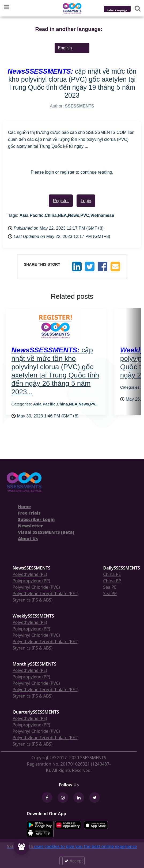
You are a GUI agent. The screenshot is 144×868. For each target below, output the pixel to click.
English (65, 48)
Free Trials (29, 513)
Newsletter (30, 526)
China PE (112, 574)
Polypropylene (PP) (31, 581)
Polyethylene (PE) (30, 574)
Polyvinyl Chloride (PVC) (36, 587)
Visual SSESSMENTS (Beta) (46, 532)
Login (86, 201)
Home (24, 507)
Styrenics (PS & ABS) (33, 600)
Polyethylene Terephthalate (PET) (46, 594)
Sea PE (110, 587)
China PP (112, 581)
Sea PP (110, 594)
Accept (74, 861)
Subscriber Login (36, 519)
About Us (28, 539)
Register (61, 201)
